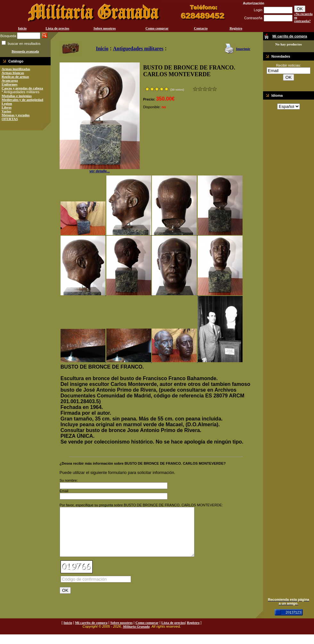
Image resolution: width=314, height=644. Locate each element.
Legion (7, 103)
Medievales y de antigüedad (22, 100)
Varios (6, 111)
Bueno (205, 89)
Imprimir (243, 49)
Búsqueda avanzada (25, 51)
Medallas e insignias (17, 96)
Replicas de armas (15, 77)
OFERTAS (10, 119)
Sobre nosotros (105, 28)
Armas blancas (13, 73)
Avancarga (10, 80)
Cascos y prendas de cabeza (22, 88)
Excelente (215, 89)
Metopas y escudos (16, 115)
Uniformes (10, 84)
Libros (7, 107)
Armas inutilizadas (16, 69)
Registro (236, 28)
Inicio (22, 28)
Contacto (201, 28)
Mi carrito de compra (91, 632)
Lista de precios (57, 28)
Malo (200, 89)
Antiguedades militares (138, 49)
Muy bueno (210, 89)
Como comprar (157, 28)
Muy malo (195, 89)
